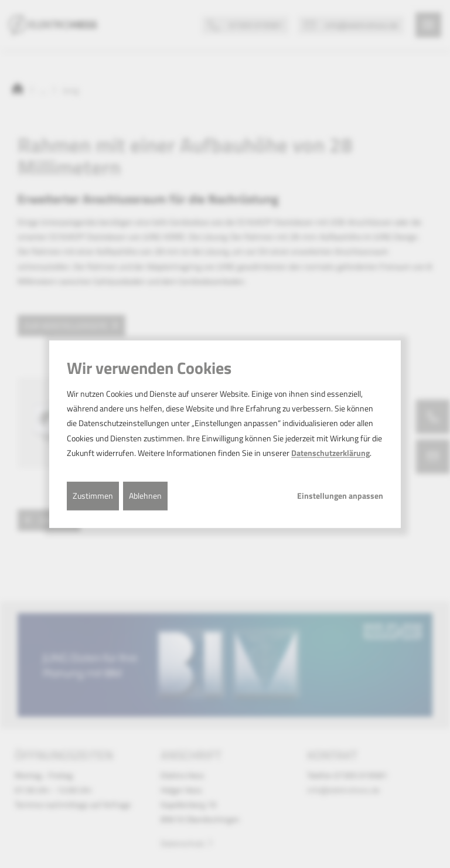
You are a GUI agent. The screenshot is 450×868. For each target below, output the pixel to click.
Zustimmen (93, 496)
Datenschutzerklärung (330, 453)
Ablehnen (145, 496)
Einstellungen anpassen (340, 496)
